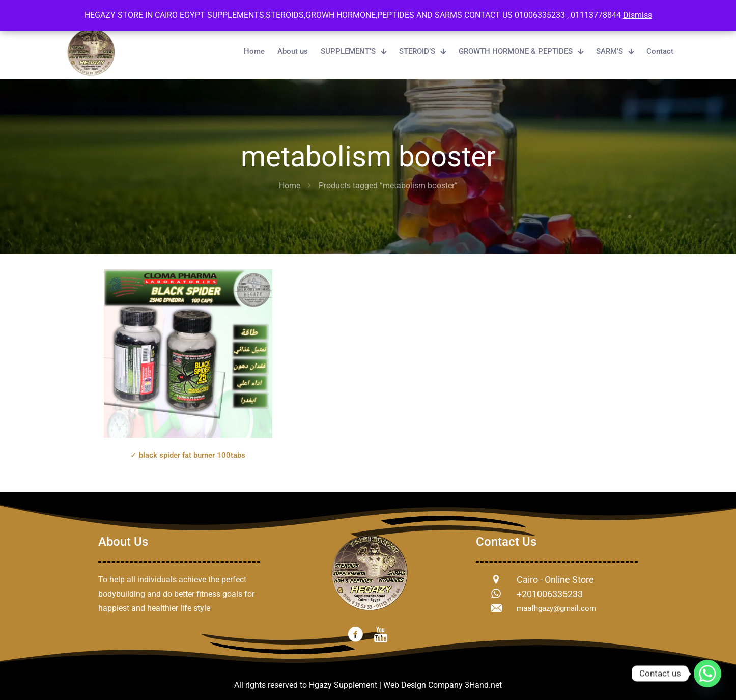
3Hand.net (483, 685)
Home (290, 186)
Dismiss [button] (638, 15)
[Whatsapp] (707, 674)
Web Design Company (423, 685)
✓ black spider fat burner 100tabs (188, 455)
